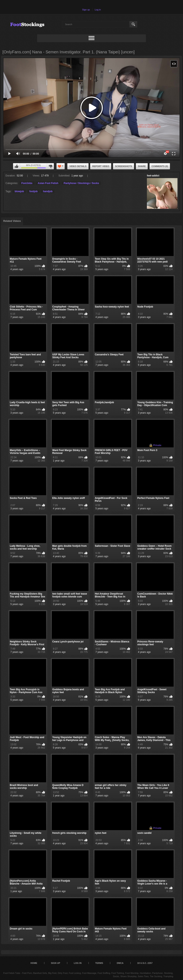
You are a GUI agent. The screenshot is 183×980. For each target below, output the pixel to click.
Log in (98, 10)
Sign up (86, 10)
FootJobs (27, 183)
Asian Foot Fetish (48, 183)
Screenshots (124, 166)
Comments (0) (160, 166)
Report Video (101, 166)
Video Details (78, 166)
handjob (48, 191)
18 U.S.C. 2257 (145, 963)
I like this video (17, 166)
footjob (34, 191)
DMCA (120, 963)
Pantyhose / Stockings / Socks (81, 183)
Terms (99, 963)
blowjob (19, 191)
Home (34, 963)
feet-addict (153, 176)
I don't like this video (50, 166)
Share (142, 166)
